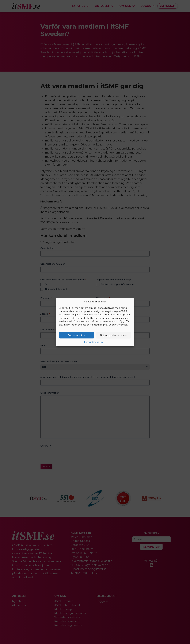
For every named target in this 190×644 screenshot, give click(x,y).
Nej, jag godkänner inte (113, 335)
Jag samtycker (77, 335)
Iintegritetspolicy (94, 342)
